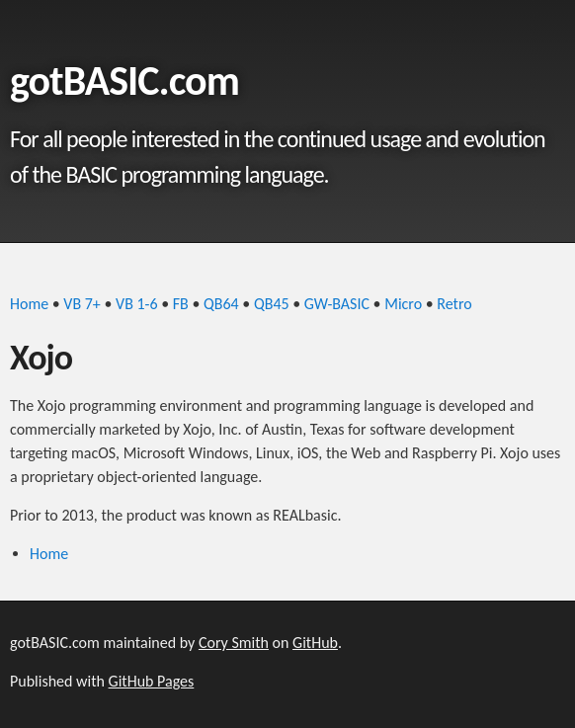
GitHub (315, 643)
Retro (454, 304)
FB (181, 304)
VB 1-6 (137, 304)
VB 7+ (82, 304)
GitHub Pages (152, 681)
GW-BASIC (337, 304)
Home (29, 304)
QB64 (221, 304)
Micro (403, 304)
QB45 (272, 304)
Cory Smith (234, 643)
